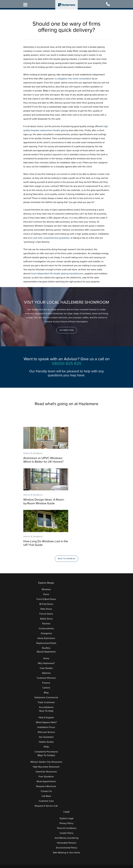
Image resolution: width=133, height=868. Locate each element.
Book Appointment (46, 739)
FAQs (46, 704)
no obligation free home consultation (73, 79)
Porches (46, 581)
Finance (46, 640)
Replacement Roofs (46, 601)
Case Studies (46, 626)
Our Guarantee (46, 694)
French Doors (46, 571)
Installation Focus (46, 685)
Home (46, 616)
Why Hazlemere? (46, 621)
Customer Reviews (46, 635)
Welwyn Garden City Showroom (46, 719)
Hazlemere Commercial (46, 655)
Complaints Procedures (46, 709)
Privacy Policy (66, 781)
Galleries (46, 631)
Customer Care (46, 759)
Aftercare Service (46, 690)
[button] (67, 330)
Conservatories (46, 586)
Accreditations (46, 665)
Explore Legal (67, 776)
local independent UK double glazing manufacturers (57, 274)
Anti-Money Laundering (67, 795)
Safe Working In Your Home (66, 810)
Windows (46, 547)
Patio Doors (46, 566)
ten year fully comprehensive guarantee (49, 238)
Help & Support (46, 675)
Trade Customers (46, 660)
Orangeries (46, 591)
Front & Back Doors (46, 557)
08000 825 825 (67, 364)
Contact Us (46, 749)
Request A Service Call (46, 763)
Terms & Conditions (67, 786)
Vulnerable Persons (67, 800)
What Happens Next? (46, 680)
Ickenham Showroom (46, 729)
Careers (46, 645)
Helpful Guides (46, 699)
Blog (46, 650)
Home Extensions (46, 596)
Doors (46, 552)
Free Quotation (46, 734)
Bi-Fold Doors (46, 562)
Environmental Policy (67, 805)
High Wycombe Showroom (46, 724)
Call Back (46, 754)
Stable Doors (46, 576)
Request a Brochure (46, 744)
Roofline (46, 606)
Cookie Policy (66, 791)
